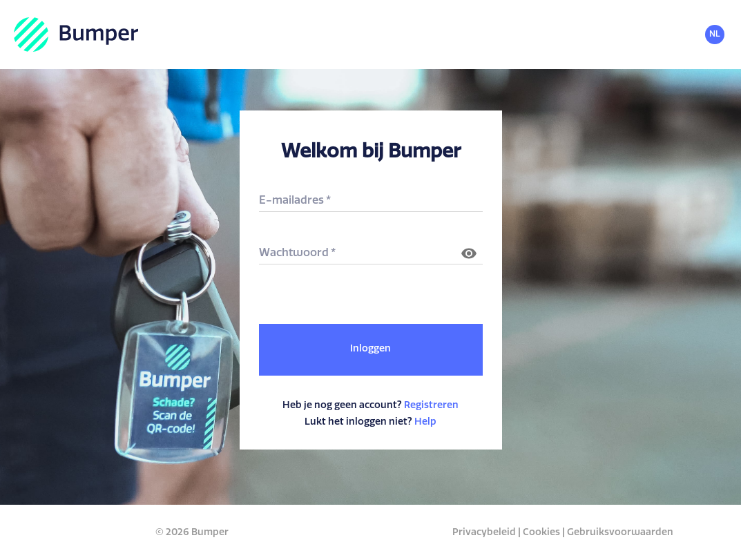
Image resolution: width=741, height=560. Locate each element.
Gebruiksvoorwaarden (620, 533)
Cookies (541, 533)
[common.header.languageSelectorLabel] (719, 35)
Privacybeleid (484, 533)
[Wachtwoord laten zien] (469, 253)
